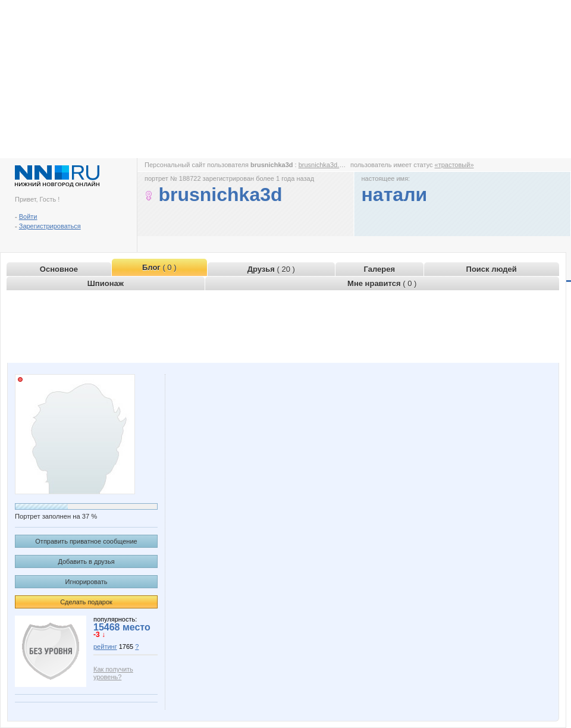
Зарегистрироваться (50, 226)
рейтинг (105, 647)
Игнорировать (87, 582)
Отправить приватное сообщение (86, 541)
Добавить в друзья (86, 561)
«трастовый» (454, 165)
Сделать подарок (86, 602)
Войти (28, 216)
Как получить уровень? (113, 673)
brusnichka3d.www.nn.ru (334, 165)
